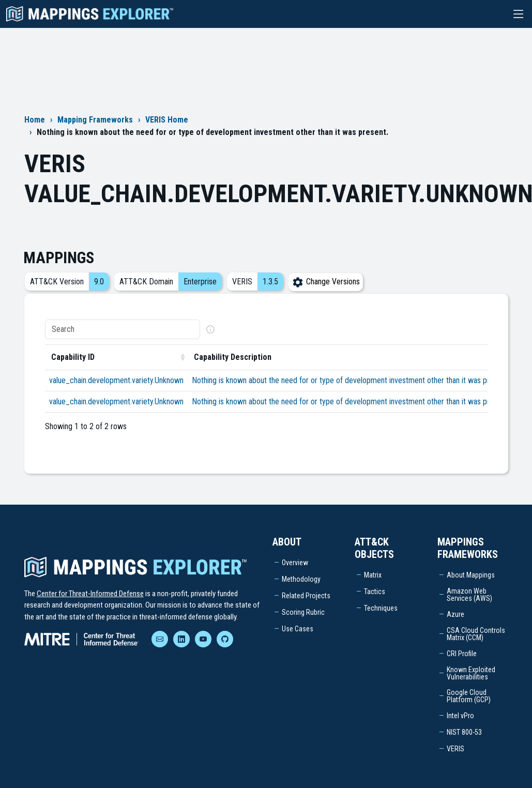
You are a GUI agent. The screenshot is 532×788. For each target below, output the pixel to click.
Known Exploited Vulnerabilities (471, 673)
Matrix (373, 575)
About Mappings (471, 575)
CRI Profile (462, 654)
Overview (295, 563)
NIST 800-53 (464, 732)
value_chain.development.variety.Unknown (116, 380)
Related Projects (306, 596)
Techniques (381, 608)
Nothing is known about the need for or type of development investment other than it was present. (351, 380)
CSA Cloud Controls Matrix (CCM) (476, 634)
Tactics (375, 592)
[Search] (123, 329)
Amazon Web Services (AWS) (469, 595)
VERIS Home (167, 120)
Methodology (301, 579)
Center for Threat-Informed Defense (90, 594)
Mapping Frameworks (95, 120)
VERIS (455, 749)
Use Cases (298, 629)
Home (35, 120)
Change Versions (326, 282)
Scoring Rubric (303, 612)
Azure (455, 614)
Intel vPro (460, 716)
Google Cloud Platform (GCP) (469, 696)
